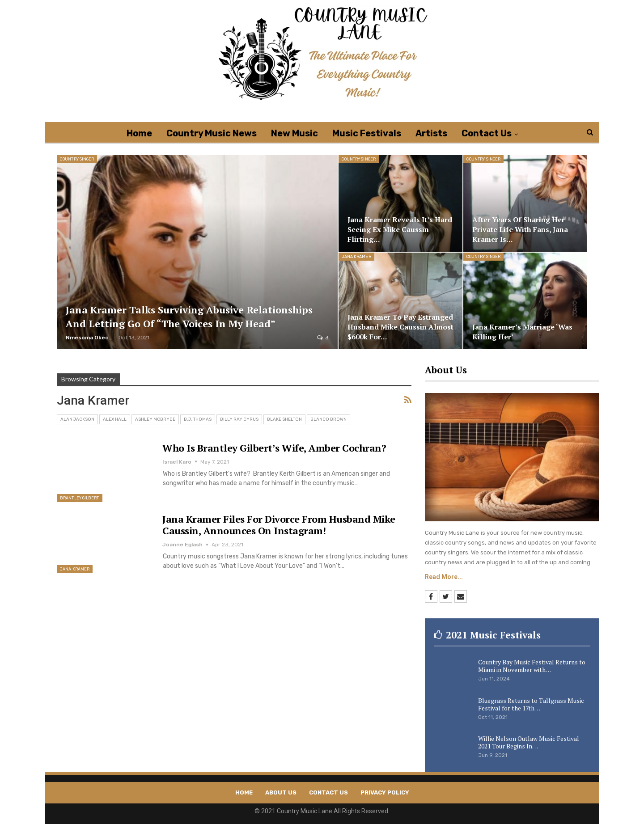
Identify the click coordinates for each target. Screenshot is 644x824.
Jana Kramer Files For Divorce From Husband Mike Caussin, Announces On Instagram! (279, 525)
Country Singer (77, 159)
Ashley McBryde (155, 419)
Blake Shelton (284, 419)
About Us (281, 792)
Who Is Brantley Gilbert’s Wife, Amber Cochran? (274, 448)
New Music (294, 133)
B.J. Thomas (198, 419)
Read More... (444, 577)
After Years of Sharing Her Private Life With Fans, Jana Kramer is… (520, 230)
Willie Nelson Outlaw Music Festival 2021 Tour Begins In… (529, 742)
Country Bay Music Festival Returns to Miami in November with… (532, 666)
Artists (431, 133)
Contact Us (487, 133)
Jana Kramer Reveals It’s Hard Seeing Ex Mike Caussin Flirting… (400, 230)
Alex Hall (115, 419)
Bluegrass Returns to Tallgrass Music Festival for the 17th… (531, 704)
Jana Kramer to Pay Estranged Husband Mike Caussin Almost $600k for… (400, 327)
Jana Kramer (356, 257)
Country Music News (212, 133)
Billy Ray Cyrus (239, 419)
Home (139, 133)
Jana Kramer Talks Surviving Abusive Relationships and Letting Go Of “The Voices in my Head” (189, 317)
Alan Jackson (77, 419)
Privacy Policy (385, 792)
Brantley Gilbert (80, 498)
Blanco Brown (328, 419)
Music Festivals (367, 133)
